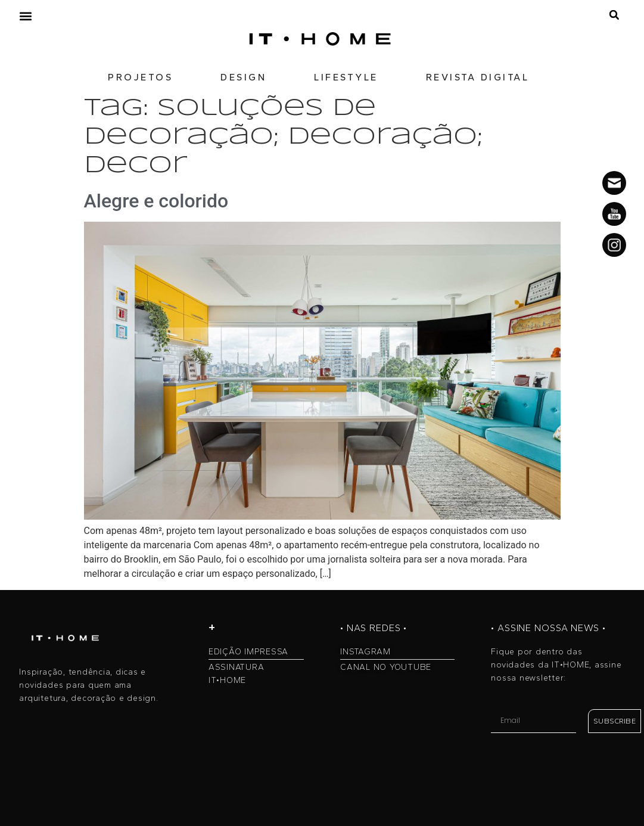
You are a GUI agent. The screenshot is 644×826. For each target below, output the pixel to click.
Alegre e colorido (156, 201)
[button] (26, 16)
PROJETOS (140, 77)
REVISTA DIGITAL (478, 77)
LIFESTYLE (346, 77)
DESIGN (243, 77)
